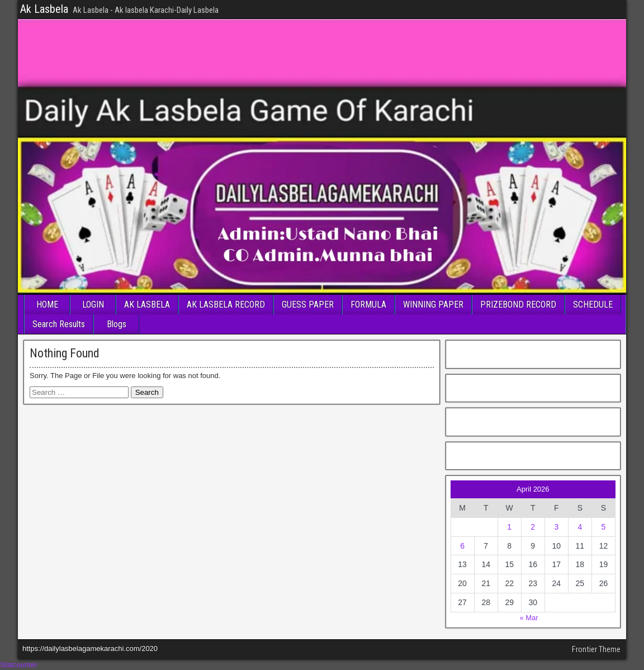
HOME (47, 305)
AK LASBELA (147, 305)
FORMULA (368, 305)
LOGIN (93, 305)
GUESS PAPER (308, 305)
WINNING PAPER (433, 305)
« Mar (529, 618)
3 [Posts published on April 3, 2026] (556, 527)
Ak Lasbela (44, 9)
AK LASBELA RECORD (226, 305)
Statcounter (19, 665)
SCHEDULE (593, 305)
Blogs (117, 324)
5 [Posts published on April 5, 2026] (604, 527)
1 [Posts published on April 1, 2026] (509, 527)
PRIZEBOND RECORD (518, 305)
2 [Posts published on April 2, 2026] (533, 527)
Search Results (59, 324)
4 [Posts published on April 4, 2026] (580, 527)
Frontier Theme (596, 649)
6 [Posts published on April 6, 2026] (462, 546)
